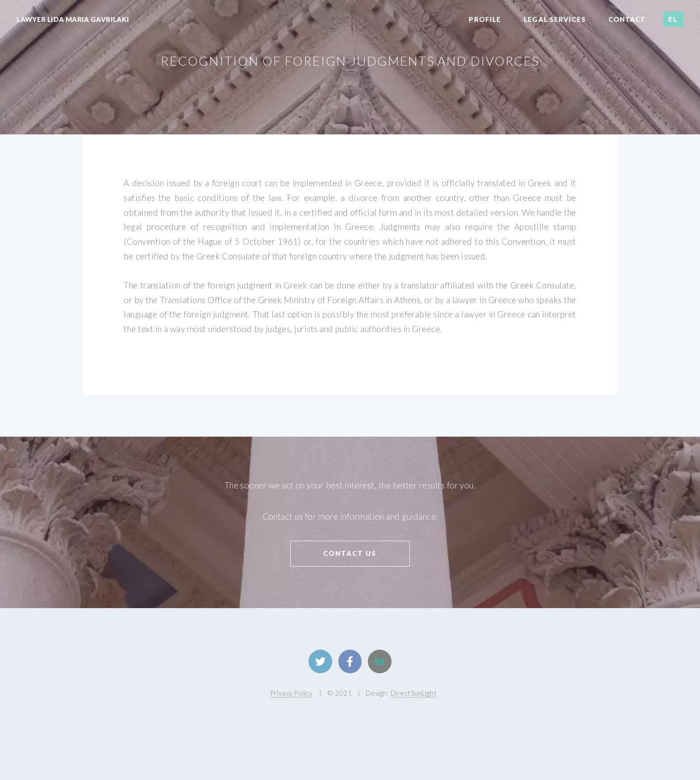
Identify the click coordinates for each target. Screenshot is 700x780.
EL (673, 19)
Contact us (350, 553)
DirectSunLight (414, 693)
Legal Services (555, 19)
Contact (627, 19)
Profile (485, 19)
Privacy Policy (291, 693)
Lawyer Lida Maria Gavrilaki (73, 19)
